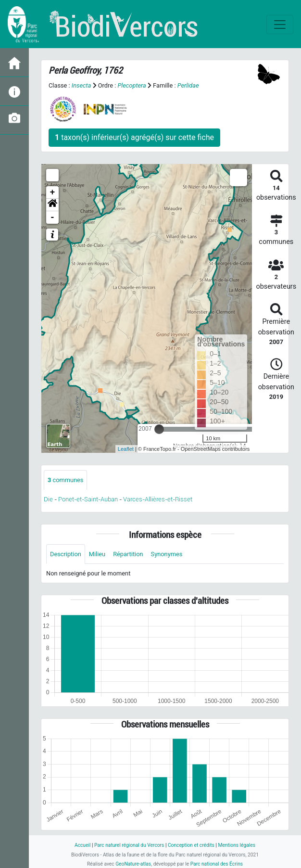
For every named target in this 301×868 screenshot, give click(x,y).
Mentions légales (237, 845)
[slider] (159, 429)
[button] (52, 205)
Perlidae (188, 85)
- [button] (53, 217)
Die (48, 499)
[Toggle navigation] (280, 25)
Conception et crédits (191, 845)
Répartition (128, 554)
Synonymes (167, 554)
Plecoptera (132, 85)
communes (65, 480)
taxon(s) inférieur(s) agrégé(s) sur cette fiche (134, 137)
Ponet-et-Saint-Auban (88, 499)
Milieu (97, 554)
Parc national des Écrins (217, 864)
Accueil (82, 845)
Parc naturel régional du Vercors (129, 845)
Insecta (82, 85)
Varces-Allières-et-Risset (158, 499)
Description (66, 554)
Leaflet (126, 449)
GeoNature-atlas (133, 864)
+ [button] (53, 192)
